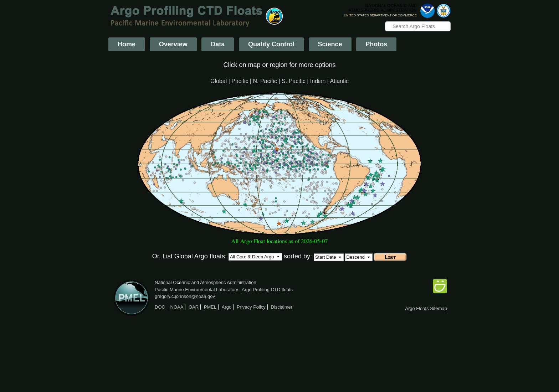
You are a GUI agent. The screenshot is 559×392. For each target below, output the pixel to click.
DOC (160, 307)
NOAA (177, 307)
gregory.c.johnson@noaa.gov (185, 296)
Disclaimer (281, 307)
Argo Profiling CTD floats (267, 290)
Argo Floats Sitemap (426, 308)
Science (330, 44)
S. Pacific (294, 81)
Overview (173, 44)
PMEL (210, 307)
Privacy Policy (251, 307)
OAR (194, 307)
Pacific (240, 81)
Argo (227, 307)
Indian (318, 81)
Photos (376, 44)
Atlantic (339, 81)
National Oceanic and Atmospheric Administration (206, 282)
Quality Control (271, 44)
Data (218, 44)
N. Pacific (265, 81)
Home (127, 44)
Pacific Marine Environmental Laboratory (196, 290)
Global (219, 81)
